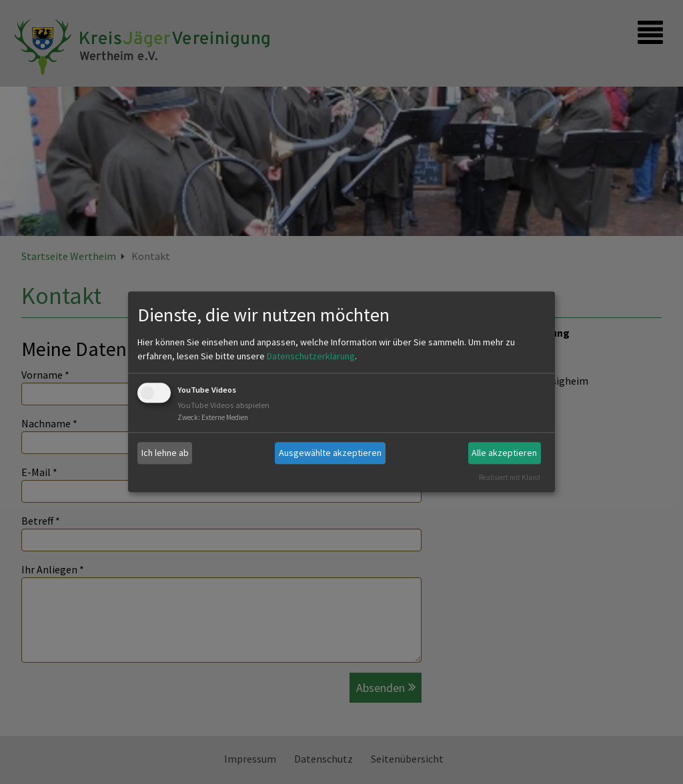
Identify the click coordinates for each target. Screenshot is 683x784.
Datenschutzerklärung (311, 356)
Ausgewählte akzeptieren (330, 453)
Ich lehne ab (165, 453)
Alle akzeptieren (504, 453)
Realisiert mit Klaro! (510, 477)
